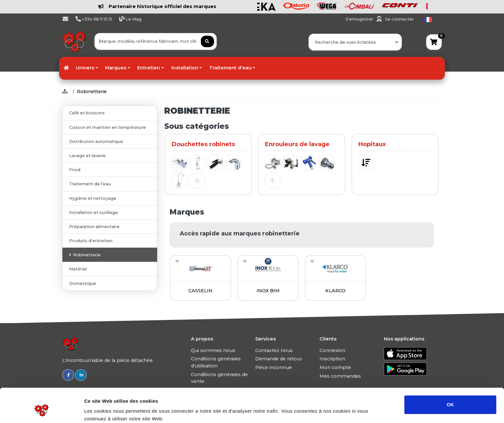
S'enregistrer (360, 19)
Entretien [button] (149, 68)
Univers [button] (85, 68)
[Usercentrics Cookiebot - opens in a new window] (42, 410)
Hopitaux (372, 144)
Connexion (332, 350)
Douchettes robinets (203, 144)
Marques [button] (116, 68)
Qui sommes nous (213, 350)
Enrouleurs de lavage (297, 144)
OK (450, 375)
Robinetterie (92, 92)
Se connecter (400, 19)
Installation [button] (185, 68)
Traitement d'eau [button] (230, 68)
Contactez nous (274, 350)
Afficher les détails (354, 410)
